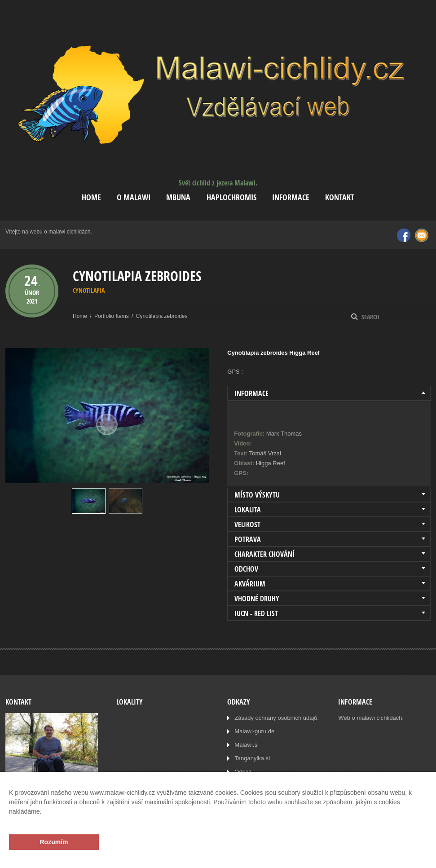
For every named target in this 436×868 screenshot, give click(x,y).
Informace (291, 197)
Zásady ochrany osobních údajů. (277, 718)
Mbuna (178, 197)
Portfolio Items (112, 316)
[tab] (329, 393)
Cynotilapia (89, 290)
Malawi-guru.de (254, 731)
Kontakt (340, 197)
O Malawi (134, 197)
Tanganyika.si (252, 758)
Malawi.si (246, 745)
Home (91, 197)
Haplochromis (231, 197)
